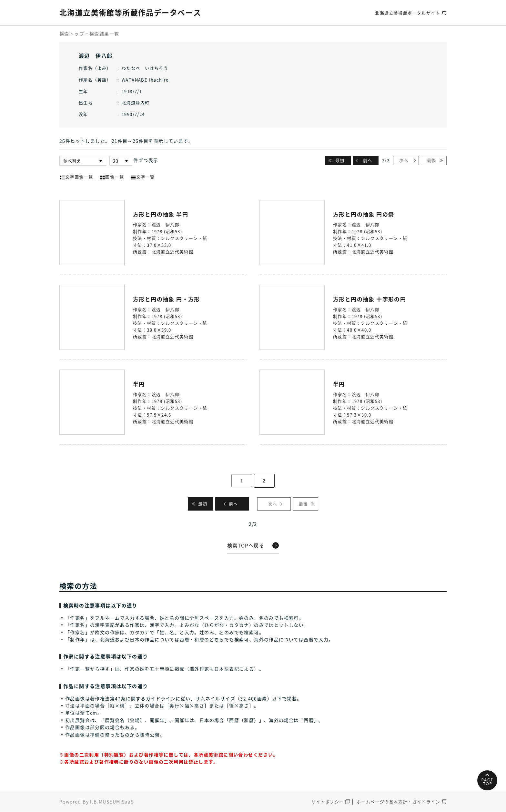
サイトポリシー (328, 802)
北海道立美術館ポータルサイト (408, 12)
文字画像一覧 (76, 176)
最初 (340, 160)
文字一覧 (143, 176)
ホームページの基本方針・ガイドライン (398, 802)
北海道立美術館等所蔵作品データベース (133, 12)
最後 (432, 160)
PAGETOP (486, 778)
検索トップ (72, 34)
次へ (404, 160)
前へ (368, 160)
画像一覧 (112, 176)
